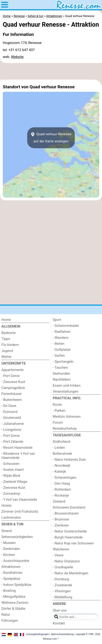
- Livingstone (11, 430)
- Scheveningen (65, 477)
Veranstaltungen (65, 391)
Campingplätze (13, 388)
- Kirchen (8, 555)
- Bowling (9, 591)
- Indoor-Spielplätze (16, 585)
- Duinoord (9, 412)
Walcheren (61, 549)
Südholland (62, 442)
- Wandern (61, 338)
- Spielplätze (11, 579)
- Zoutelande (62, 585)
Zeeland (59, 501)
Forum (58, 423)
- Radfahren (62, 332)
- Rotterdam (62, 489)
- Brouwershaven (66, 513)
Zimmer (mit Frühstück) (20, 512)
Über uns (60, 610)
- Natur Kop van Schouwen (73, 543)
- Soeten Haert (13, 470)
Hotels (6, 506)
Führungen (10, 621)
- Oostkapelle (63, 567)
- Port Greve (11, 376)
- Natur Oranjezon (66, 561)
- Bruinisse (61, 519)
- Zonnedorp (11, 494)
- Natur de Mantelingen (70, 573)
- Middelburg (62, 597)
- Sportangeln (63, 362)
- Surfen (59, 356)
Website (17, 57)
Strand (6, 531)
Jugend (7, 351)
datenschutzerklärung (62, 634)
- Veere (58, 555)
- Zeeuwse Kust (13, 382)
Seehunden (61, 374)
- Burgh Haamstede (68, 537)
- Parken (59, 411)
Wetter (6, 357)
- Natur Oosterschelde (70, 531)
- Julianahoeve (13, 424)
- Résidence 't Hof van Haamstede (18, 456)
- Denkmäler (11, 549)
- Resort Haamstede (17, 448)
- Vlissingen (62, 591)
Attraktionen (11, 567)
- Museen (9, 543)
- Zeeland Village (14, 482)
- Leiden (59, 448)
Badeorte (9, 333)
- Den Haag (61, 483)
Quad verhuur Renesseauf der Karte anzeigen (51, 138)
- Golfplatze (62, 350)
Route (57, 405)
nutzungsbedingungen (37, 634)
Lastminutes (11, 517)
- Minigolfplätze (13, 597)
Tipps (6, 339)
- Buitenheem (12, 400)
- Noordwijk (62, 466)
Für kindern (10, 345)
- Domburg (61, 579)
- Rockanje (61, 495)
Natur (6, 615)
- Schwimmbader (66, 326)
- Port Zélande (12, 442)
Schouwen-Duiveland (69, 507)
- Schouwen (10, 464)
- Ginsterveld (11, 418)
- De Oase (9, 406)
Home (6, 320)
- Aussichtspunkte (15, 561)
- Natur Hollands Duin (69, 460)
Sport (57, 320)
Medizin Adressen (67, 417)
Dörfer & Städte (13, 609)
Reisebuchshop (65, 428)
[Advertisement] (51, 71)
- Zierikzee (61, 525)
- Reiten (59, 344)
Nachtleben (62, 379)
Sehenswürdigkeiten (17, 537)
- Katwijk (59, 471)
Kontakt (59, 623)
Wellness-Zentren (15, 603)
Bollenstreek (62, 454)
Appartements (12, 370)
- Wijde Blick (11, 476)
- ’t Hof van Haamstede (19, 500)
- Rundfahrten (12, 573)
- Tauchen (60, 368)
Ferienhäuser (12, 394)
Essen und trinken (67, 385)
